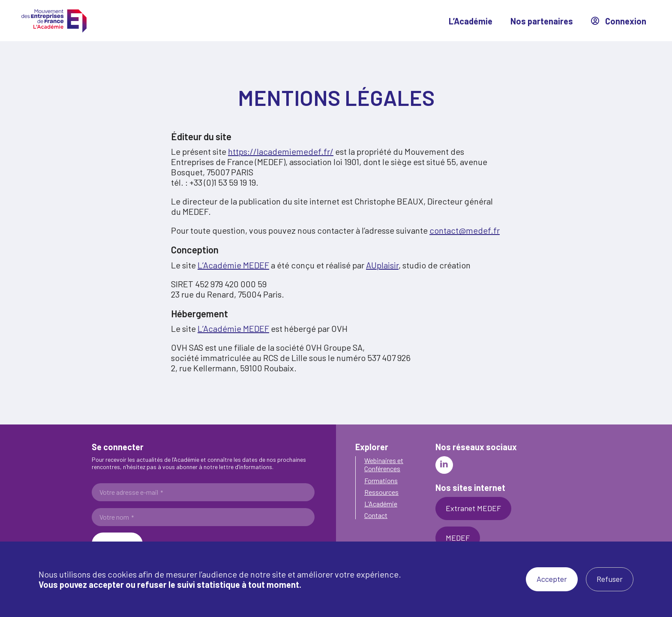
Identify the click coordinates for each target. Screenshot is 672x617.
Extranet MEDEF (473, 508)
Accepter (552, 579)
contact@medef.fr (465, 230)
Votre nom (117, 517)
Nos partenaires (542, 21)
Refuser (610, 579)
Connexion (619, 21)
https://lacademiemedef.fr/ (281, 151)
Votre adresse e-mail (131, 492)
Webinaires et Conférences (384, 464)
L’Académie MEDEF (233, 265)
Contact (376, 515)
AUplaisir (382, 265)
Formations (381, 480)
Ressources (381, 492)
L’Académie (471, 21)
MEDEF (458, 538)
